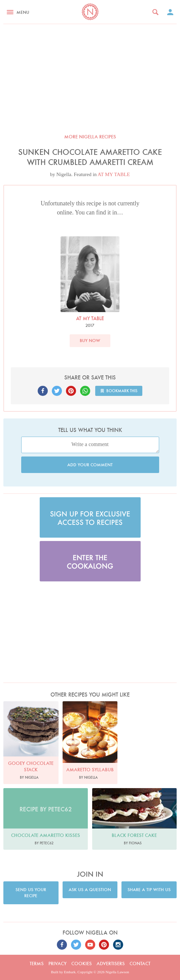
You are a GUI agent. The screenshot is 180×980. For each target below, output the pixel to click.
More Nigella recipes (90, 137)
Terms (37, 964)
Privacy (58, 964)
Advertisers (111, 964)
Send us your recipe (31, 893)
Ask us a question (90, 890)
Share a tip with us (149, 890)
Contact (140, 964)
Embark (70, 972)
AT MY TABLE (114, 174)
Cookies (82, 964)
